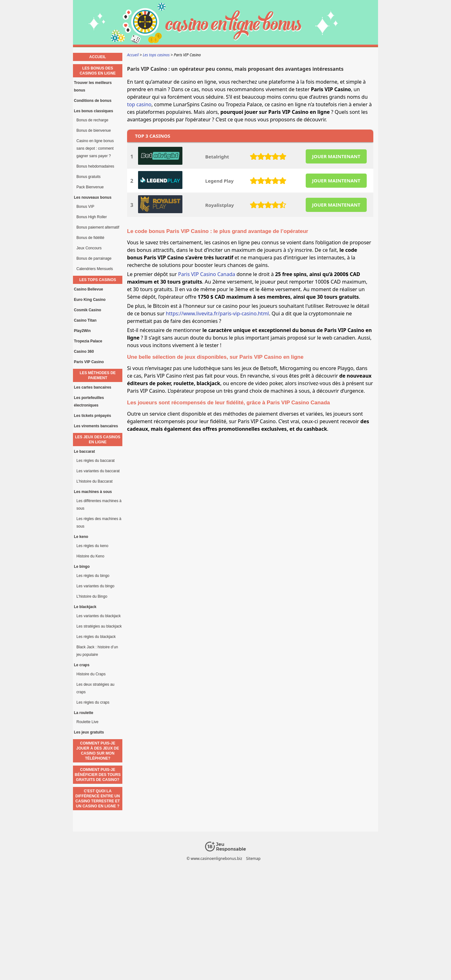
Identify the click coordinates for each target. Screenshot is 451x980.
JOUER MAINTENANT (336, 156)
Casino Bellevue (89, 289)
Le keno (81, 537)
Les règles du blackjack (96, 637)
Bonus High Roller (92, 217)
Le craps (82, 665)
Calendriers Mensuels (95, 269)
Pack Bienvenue (90, 187)
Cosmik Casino (88, 310)
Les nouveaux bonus (93, 197)
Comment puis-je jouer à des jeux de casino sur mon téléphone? (97, 751)
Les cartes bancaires (93, 387)
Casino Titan (85, 320)
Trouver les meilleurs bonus (93, 86)
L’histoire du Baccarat (95, 481)
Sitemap (253, 858)
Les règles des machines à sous (99, 523)
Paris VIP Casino (89, 362)
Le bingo (82, 567)
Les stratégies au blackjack (99, 626)
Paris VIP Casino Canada (206, 274)
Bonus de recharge (92, 120)
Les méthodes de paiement (98, 375)
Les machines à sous (93, 492)
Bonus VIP (85, 207)
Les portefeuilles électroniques (89, 401)
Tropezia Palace (88, 341)
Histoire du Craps (91, 674)
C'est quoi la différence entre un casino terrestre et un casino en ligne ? (98, 799)
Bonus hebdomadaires (95, 166)
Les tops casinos (98, 280)
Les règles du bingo (93, 576)
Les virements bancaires (96, 426)
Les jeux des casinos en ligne (97, 440)
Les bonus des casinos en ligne (98, 71)
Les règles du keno (92, 546)
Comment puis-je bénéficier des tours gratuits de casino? (98, 775)
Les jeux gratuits (89, 732)
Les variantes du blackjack (99, 616)
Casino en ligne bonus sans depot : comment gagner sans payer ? (95, 148)
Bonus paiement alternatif (98, 227)
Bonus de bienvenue (94, 130)
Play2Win (82, 331)
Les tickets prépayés (92, 416)
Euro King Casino (90, 300)
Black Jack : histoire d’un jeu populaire (97, 651)
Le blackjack (85, 607)
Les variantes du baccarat (98, 471)
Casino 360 (84, 352)
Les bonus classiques (94, 111)
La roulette (84, 713)
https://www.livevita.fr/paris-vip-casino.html (217, 313)
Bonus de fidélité (90, 238)
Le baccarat (84, 451)
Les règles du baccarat (95, 461)
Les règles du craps (93, 702)
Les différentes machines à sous (99, 505)
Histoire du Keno (90, 556)
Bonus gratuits (89, 177)
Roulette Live (87, 722)
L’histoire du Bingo (92, 596)
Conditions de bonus (93, 101)
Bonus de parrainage (94, 258)
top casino (139, 104)
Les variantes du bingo (95, 586)
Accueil (98, 57)
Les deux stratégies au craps (95, 688)
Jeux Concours (89, 248)
